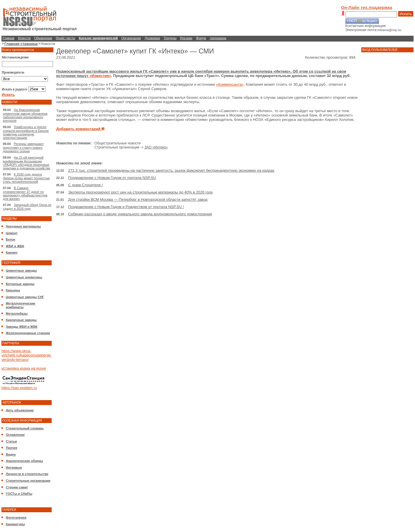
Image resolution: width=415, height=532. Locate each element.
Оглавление (15, 435)
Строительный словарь (25, 428)
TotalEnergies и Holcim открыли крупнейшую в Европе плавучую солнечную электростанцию (26, 132)
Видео (11, 454)
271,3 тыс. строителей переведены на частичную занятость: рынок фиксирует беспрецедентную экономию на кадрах (171, 170)
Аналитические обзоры (24, 461)
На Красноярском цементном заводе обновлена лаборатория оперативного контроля (25, 115)
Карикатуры (15, 524)
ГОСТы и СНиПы (19, 494)
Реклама (186, 38)
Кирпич (12, 252)
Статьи (11, 441)
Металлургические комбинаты (20, 305)
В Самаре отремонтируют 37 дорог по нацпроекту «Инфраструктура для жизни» (25, 193)
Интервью (14, 467)
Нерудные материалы (23, 226)
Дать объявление (20, 410)
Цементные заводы (21, 271)
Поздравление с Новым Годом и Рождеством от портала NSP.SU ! (126, 207)
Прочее (12, 448)
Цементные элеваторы (24, 277)
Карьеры (13, 290)
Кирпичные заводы (21, 320)
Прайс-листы (65, 38)
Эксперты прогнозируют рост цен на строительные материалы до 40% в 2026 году (141, 192)
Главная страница (21, 44)
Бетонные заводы (20, 284)
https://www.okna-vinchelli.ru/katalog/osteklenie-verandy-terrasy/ (27, 355)
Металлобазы (17, 314)
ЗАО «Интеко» (156, 147)
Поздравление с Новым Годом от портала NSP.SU (112, 178)
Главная (8, 38)
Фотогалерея (16, 517)
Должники (152, 38)
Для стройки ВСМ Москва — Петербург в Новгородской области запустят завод (138, 199)
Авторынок (218, 38)
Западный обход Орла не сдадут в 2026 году (27, 207)
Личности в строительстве (27, 474)
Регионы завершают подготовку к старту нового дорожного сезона (23, 147)
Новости (24, 38)
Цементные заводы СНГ (25, 297)
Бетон (10, 239)
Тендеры (170, 38)
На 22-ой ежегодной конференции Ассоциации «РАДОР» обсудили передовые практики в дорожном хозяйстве (27, 163)
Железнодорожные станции (28, 333)
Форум (201, 38)
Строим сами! (17, 487)
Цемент (12, 233)
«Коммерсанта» (230, 84)
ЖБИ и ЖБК (15, 246)
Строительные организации (28, 481)
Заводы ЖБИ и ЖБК (22, 327)
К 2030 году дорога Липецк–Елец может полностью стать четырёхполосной (26, 178)
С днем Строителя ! (86, 185)
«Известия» (100, 76)
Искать (406, 14)
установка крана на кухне (24, 368)
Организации (131, 38)
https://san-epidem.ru (19, 388)
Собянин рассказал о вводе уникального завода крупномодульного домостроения (140, 214)
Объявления (43, 38)
